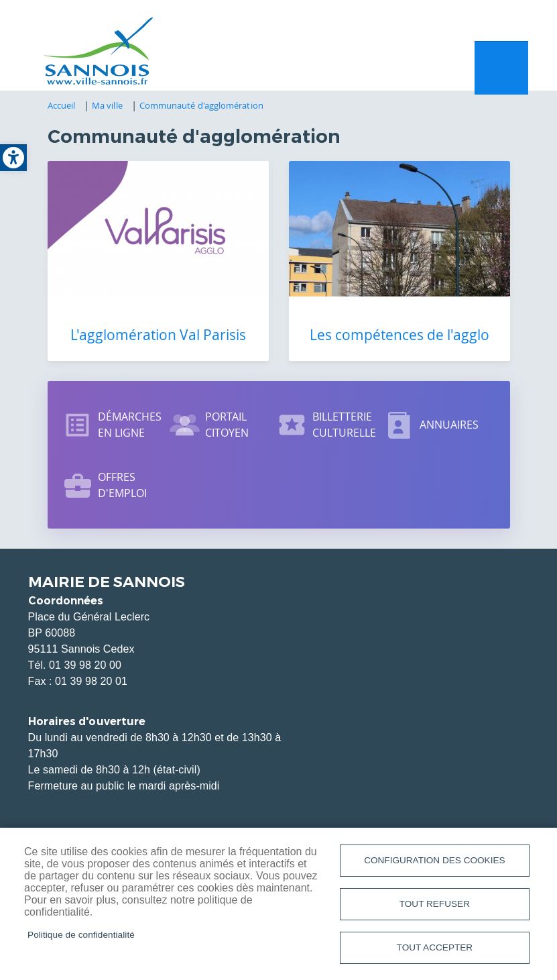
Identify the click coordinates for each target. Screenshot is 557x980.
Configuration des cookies (434, 860)
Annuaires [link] (449, 425)
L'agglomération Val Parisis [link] (158, 335)
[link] (13, 158)
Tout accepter (435, 947)
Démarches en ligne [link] (130, 425)
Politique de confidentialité (81, 935)
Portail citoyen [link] (227, 425)
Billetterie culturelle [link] (345, 425)
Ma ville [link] (107, 105)
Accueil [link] (62, 105)
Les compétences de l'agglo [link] (399, 335)
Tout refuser (435, 904)
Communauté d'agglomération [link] (201, 105)
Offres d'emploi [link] (123, 485)
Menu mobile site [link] (501, 68)
